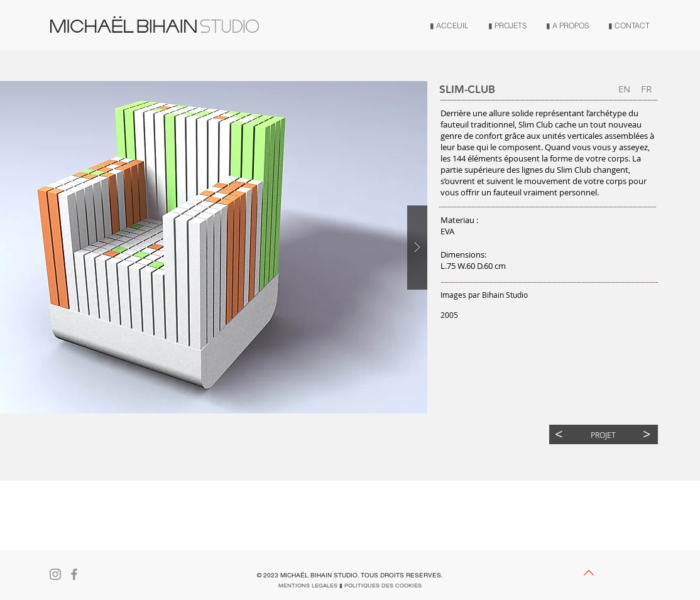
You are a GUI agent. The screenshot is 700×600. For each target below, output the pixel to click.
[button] (646, 89)
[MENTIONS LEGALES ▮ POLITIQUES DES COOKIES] (350, 586)
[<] (559, 434)
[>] (647, 434)
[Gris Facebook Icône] (74, 574)
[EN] (624, 89)
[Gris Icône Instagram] (55, 574)
